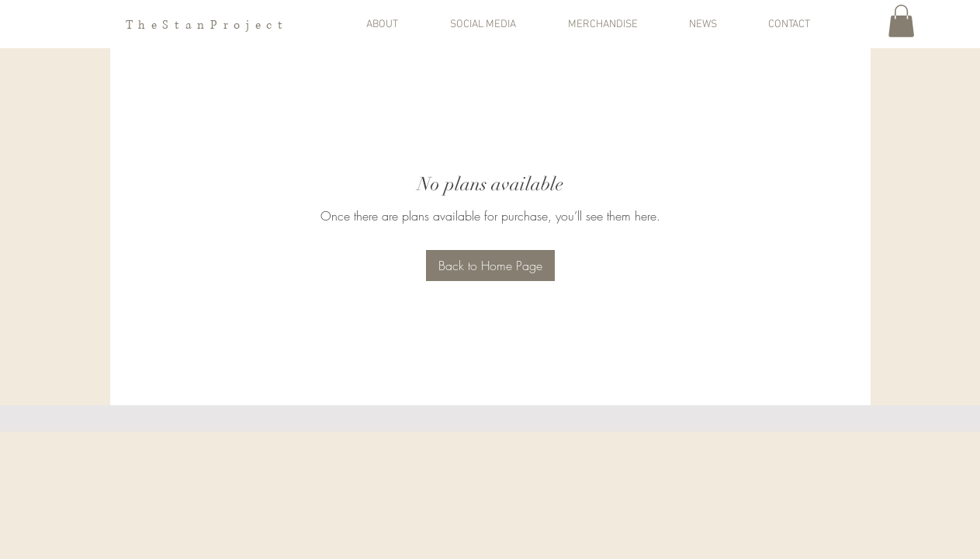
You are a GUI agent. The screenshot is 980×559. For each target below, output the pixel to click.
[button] (400, 25)
